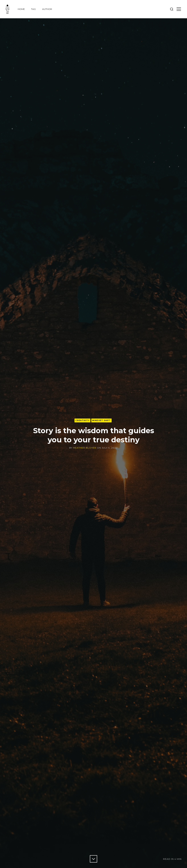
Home (21, 9)
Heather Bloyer (85, 448)
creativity (82, 420)
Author (47, 9)
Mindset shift (101, 420)
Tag (33, 9)
